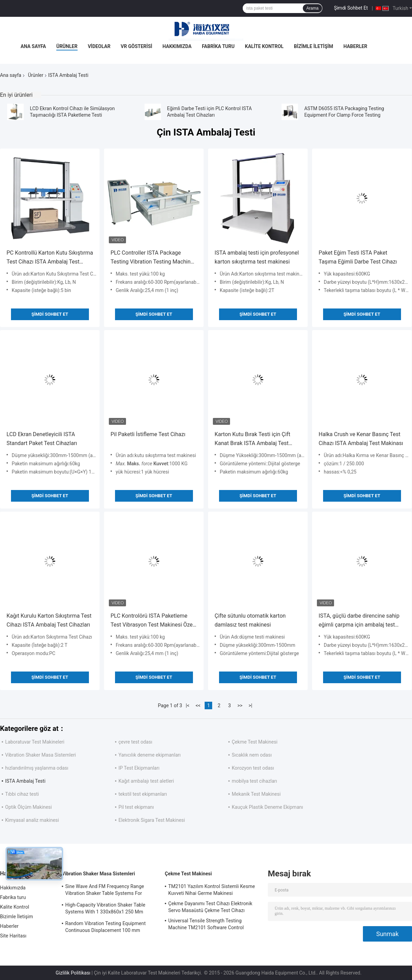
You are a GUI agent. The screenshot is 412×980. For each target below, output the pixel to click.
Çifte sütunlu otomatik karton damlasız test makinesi (250, 620)
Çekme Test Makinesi (255, 742)
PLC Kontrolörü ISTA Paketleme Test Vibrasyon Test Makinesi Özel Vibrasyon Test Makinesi (152, 621)
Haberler (355, 46)
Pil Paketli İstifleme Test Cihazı (148, 434)
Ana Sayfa (33, 46)
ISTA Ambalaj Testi (25, 781)
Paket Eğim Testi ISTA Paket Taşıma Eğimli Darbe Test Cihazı (358, 257)
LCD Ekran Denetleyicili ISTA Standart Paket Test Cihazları (42, 439)
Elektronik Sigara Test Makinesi (152, 820)
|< (188, 705)
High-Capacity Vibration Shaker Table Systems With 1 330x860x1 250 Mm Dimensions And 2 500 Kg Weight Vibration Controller (105, 909)
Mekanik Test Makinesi (256, 794)
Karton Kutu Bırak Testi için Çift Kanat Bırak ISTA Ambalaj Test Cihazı (252, 439)
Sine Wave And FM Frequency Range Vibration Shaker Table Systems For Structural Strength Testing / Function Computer (106, 891)
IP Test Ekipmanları (139, 768)
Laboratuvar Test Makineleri (35, 742)
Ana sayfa (11, 75)
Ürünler (67, 46)
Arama (312, 8)
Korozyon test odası (253, 768)
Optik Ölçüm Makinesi (28, 807)
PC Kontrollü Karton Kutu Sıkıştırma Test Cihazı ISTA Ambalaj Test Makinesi (50, 258)
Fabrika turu (218, 46)
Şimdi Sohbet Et (351, 8)
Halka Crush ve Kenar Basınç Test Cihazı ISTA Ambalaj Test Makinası (361, 439)
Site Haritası (13, 936)
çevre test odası (135, 742)
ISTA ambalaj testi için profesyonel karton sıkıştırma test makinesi (257, 257)
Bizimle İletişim (313, 46)
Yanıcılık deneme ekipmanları (150, 755)
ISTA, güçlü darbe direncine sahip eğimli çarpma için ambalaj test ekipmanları (359, 621)
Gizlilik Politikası (73, 973)
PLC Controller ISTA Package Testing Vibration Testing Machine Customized (152, 258)
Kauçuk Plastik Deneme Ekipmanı (267, 807)
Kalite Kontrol (264, 46)
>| (250, 705)
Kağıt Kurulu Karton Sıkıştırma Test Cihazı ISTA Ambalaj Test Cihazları (49, 620)
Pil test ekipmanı (136, 807)
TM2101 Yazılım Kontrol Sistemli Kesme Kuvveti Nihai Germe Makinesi (212, 890)
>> (240, 705)
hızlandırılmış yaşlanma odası (37, 768)
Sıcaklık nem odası (252, 755)
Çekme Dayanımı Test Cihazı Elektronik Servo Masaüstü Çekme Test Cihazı (210, 907)
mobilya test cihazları (254, 781)
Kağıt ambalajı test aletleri (146, 781)
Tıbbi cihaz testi (22, 794)
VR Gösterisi (137, 46)
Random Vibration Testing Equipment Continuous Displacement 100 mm (105, 927)
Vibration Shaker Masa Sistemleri (41, 755)
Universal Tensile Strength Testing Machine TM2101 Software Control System (206, 925)
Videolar (99, 46)
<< (198, 705)
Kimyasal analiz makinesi (32, 820)
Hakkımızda (177, 46)
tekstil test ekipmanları (143, 794)
